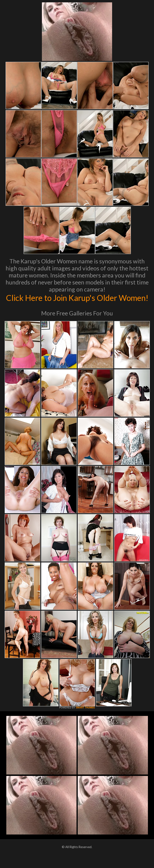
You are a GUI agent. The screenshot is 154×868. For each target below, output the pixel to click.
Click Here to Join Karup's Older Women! (77, 303)
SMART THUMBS (85, 717)
